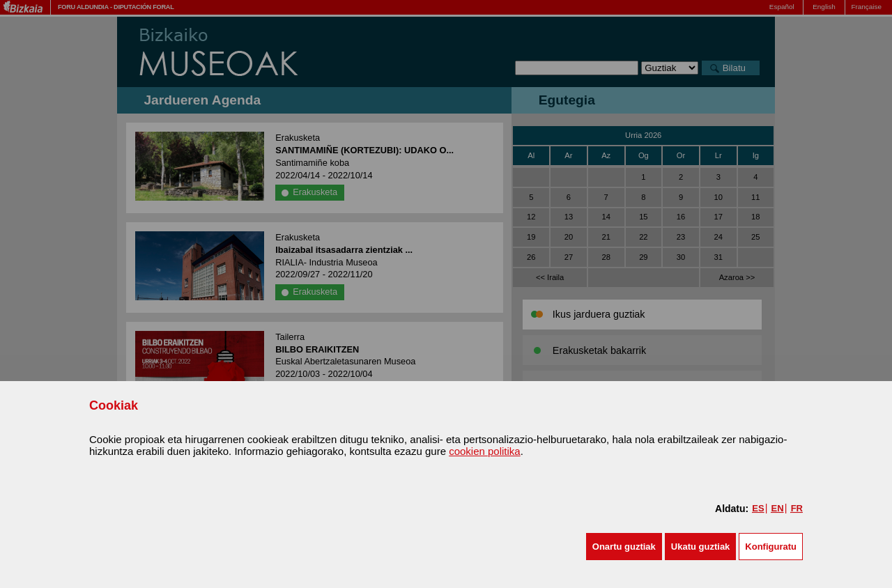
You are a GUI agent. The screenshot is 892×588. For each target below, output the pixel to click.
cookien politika (485, 451)
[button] (624, 547)
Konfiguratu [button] (771, 547)
